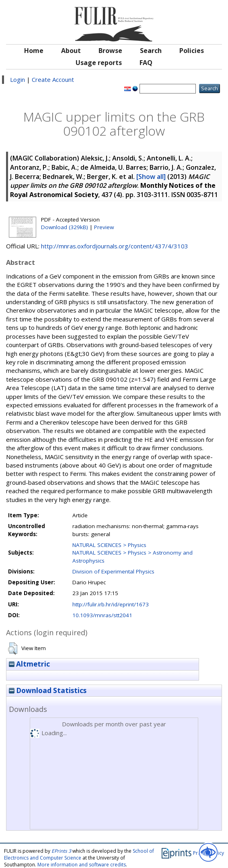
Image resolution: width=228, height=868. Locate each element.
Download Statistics (48, 690)
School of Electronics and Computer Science (79, 854)
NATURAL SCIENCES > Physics (109, 545)
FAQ (146, 63)
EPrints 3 (61, 851)
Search (151, 51)
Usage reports (99, 63)
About (71, 51)
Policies (192, 51)
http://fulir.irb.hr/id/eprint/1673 (111, 604)
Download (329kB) (65, 227)
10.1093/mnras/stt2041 (102, 615)
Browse (110, 51)
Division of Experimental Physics (113, 571)
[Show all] (151, 177)
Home (34, 51)
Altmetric (29, 664)
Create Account (53, 79)
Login (17, 79)
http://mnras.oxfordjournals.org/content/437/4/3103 (115, 246)
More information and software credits (82, 865)
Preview (104, 227)
